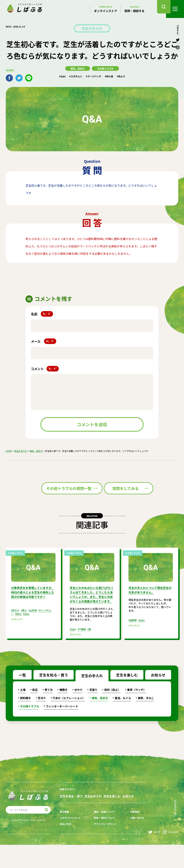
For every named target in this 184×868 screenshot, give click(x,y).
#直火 (25, 633)
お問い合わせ (134, 842)
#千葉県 (83, 651)
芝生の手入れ (92, 28)
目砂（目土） (112, 709)
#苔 (91, 651)
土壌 (23, 709)
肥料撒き (26, 717)
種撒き (64, 709)
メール (44, 341)
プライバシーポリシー (104, 848)
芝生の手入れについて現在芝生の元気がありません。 (149, 609)
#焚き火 (16, 633)
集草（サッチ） (137, 709)
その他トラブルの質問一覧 (53, 498)
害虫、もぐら (123, 717)
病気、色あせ (77, 68)
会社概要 (65, 836)
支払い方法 (66, 848)
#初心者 (110, 75)
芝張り (93, 709)
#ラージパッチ (94, 75)
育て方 (49, 709)
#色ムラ (123, 75)
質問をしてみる (124, 498)
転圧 (35, 709)
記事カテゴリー (68, 809)
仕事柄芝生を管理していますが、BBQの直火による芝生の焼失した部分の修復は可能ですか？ (32, 613)
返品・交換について (103, 836)
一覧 (19, 693)
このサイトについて (71, 842)
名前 (42, 313)
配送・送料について (103, 842)
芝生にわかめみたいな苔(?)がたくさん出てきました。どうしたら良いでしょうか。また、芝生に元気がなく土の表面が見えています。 (91, 615)
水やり (78, 709)
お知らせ (155, 693)
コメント (45, 368)
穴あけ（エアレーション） (69, 717)
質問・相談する (134, 9)
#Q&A (60, 75)
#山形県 (35, 633)
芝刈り (42, 717)
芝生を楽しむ (124, 693)
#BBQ (19, 636)
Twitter (154, 855)
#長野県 (133, 639)
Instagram (171, 855)
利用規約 (131, 836)
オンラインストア (105, 9)
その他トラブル (106, 68)
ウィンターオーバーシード (62, 726)
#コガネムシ (75, 75)
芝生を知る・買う (51, 693)
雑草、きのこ (146, 717)
